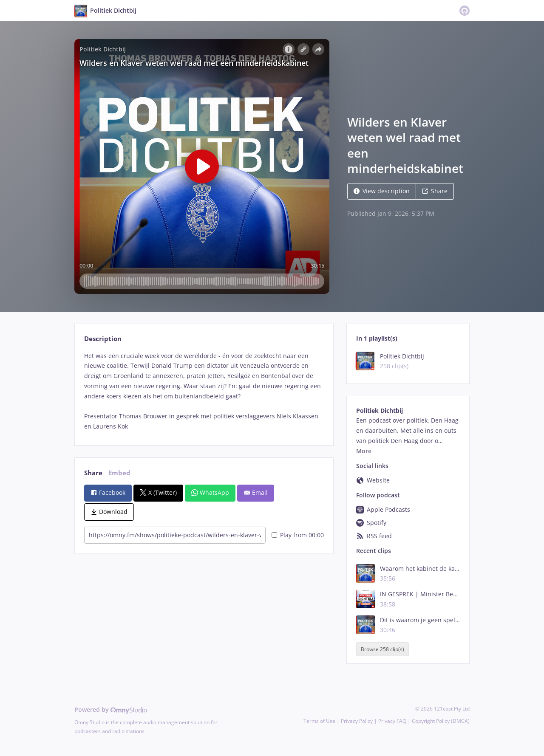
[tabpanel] (204, 391)
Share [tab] (93, 473)
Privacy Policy (357, 721)
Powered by (111, 709)
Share (435, 191)
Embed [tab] (119, 473)
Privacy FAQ (392, 721)
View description (382, 191)
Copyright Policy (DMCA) (441, 721)
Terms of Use (319, 721)
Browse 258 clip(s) (382, 649)
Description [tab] (103, 339)
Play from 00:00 (298, 535)
